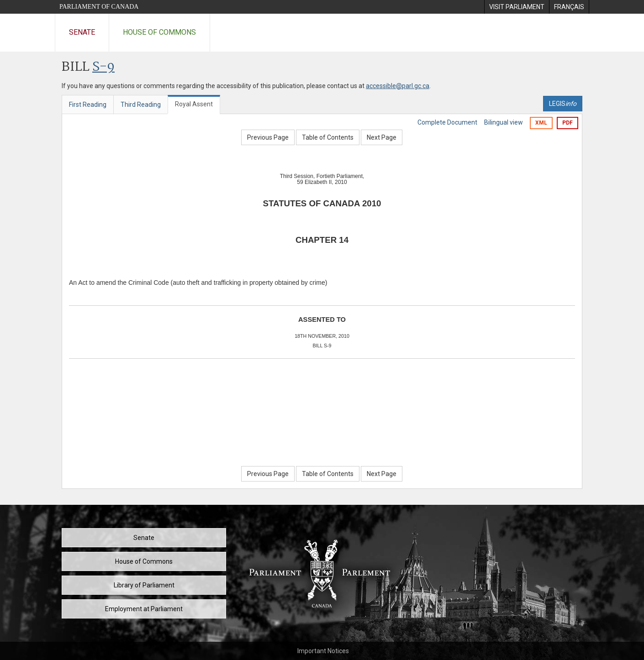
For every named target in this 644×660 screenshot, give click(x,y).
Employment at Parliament (144, 609)
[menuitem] (517, 7)
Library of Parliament (144, 585)
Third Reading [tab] (141, 105)
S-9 (103, 67)
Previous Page (268, 137)
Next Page (382, 137)
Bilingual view (504, 122)
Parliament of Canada (99, 7)
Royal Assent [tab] (194, 104)
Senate (82, 32)
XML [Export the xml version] (541, 123)
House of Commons (159, 32)
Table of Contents (328, 137)
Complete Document (447, 122)
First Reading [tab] (88, 105)
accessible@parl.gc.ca (398, 86)
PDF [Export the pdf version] (567, 123)
